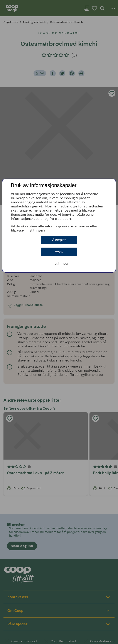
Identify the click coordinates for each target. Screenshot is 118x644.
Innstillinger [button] (59, 264)
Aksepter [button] (59, 240)
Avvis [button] (59, 252)
